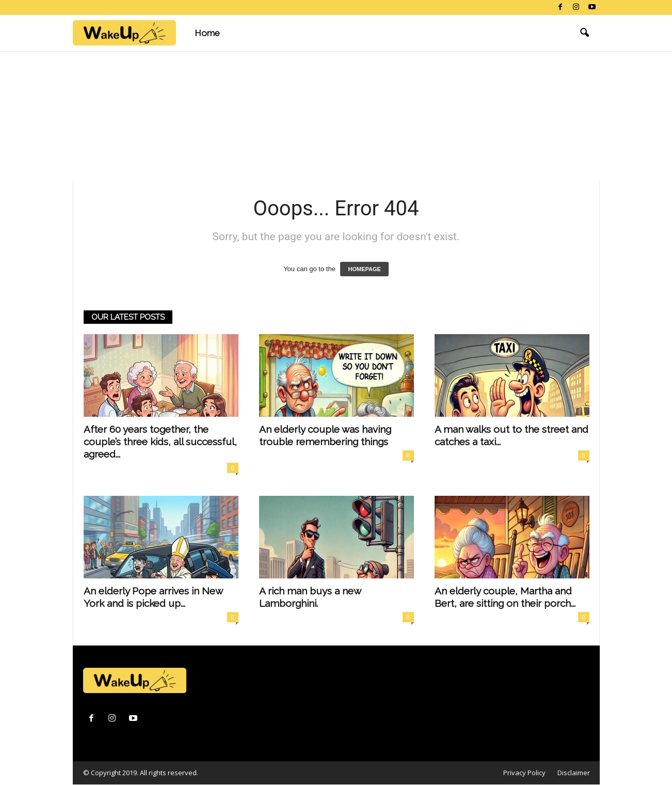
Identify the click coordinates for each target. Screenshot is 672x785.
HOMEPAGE (364, 269)
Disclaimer (574, 773)
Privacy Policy (524, 773)
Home (207, 33)
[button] (584, 33)
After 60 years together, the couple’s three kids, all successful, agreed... (160, 442)
